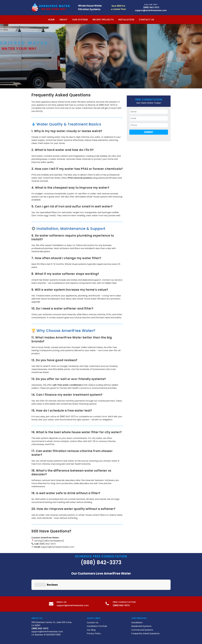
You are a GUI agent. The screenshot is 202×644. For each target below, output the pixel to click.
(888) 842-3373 (151, 7)
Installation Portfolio (97, 605)
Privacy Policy (94, 612)
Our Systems (80, 20)
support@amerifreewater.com (73, 584)
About (63, 20)
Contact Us (146, 20)
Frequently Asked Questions (145, 612)
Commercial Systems (142, 609)
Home (51, 20)
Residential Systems (141, 605)
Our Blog (91, 609)
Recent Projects (103, 20)
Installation (126, 20)
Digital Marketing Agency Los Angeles (101, 634)
